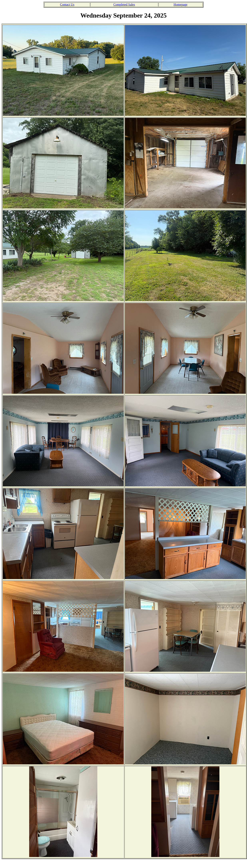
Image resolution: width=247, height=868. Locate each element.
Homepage (181, 4)
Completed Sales (124, 4)
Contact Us (67, 4)
